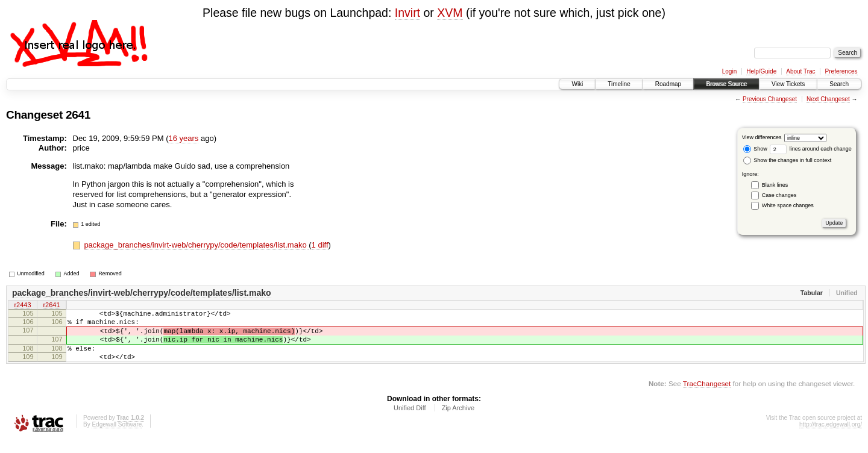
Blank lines (775, 185)
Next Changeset (828, 99)
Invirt (407, 13)
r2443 (22, 305)
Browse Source (726, 84)
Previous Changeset (770, 99)
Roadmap (668, 84)
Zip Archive (458, 420)
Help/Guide (761, 71)
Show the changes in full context (788, 160)
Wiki (577, 84)
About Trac (800, 71)
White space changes (788, 205)
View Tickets (788, 84)
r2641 (51, 305)
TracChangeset (707, 396)
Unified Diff (410, 420)
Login (729, 71)
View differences (762, 137)
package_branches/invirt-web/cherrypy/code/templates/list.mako (196, 245)
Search (839, 84)
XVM (450, 13)
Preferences (841, 71)
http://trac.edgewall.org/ (831, 437)
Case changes (779, 195)
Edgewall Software (117, 437)
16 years (183, 138)
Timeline (619, 84)
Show (755, 149)
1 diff (320, 245)
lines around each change (811, 149)
